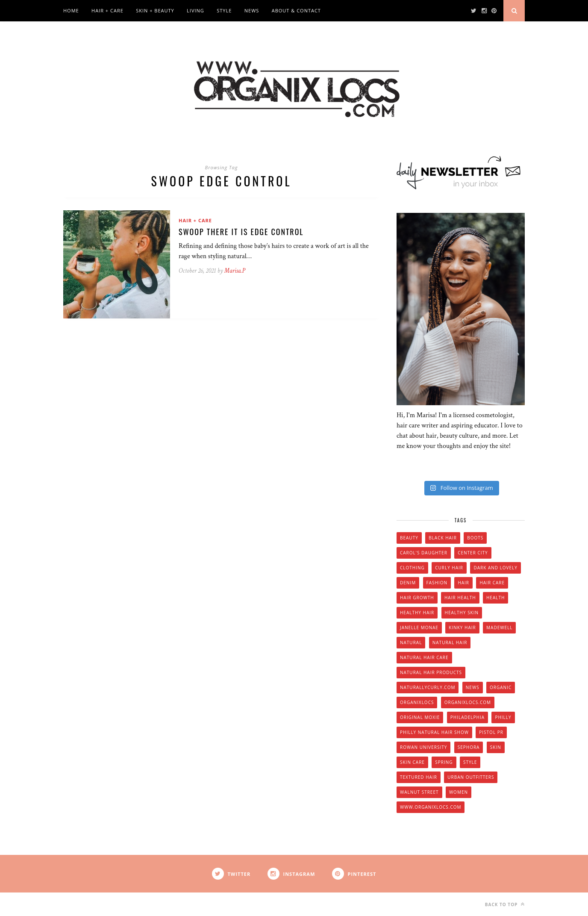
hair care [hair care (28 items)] (492, 583)
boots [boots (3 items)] (475, 538)
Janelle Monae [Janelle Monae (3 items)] (419, 627)
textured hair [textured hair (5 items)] (419, 777)
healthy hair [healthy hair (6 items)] (417, 613)
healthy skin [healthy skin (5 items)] (462, 613)
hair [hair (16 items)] (463, 583)
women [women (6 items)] (459, 792)
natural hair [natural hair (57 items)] (450, 642)
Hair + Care (107, 10)
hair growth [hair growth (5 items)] (417, 598)
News (252, 10)
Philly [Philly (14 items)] (503, 717)
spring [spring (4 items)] (444, 762)
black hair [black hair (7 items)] (443, 538)
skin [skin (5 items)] (496, 747)
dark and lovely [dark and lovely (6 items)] (495, 568)
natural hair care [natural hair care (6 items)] (424, 657)
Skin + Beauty (155, 10)
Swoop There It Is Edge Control (241, 232)
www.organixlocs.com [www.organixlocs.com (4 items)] (431, 807)
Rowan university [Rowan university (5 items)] (423, 747)
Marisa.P (235, 271)
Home (71, 10)
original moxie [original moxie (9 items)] (420, 717)
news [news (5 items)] (473, 687)
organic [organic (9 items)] (501, 687)
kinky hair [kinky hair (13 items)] (462, 627)
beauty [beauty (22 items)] (409, 538)
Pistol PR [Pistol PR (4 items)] (491, 732)
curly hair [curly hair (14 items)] (449, 568)
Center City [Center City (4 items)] (473, 553)
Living (196, 10)
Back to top (505, 904)
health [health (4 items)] (495, 598)
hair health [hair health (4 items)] (460, 598)
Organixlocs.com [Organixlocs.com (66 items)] (468, 702)
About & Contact (296, 10)
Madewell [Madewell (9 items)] (499, 627)
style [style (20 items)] (470, 762)
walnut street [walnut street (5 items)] (419, 792)
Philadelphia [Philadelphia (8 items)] (467, 717)
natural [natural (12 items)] (411, 642)
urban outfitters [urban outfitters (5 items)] (471, 777)
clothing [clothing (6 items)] (412, 568)
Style (224, 10)
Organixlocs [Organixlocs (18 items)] (417, 702)
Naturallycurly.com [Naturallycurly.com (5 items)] (428, 687)
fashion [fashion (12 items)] (437, 583)
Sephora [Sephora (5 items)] (469, 747)
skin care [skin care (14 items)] (412, 762)
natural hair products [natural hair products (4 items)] (431, 672)
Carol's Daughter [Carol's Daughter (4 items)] (424, 553)
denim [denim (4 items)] (408, 583)
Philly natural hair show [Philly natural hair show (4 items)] (434, 732)
